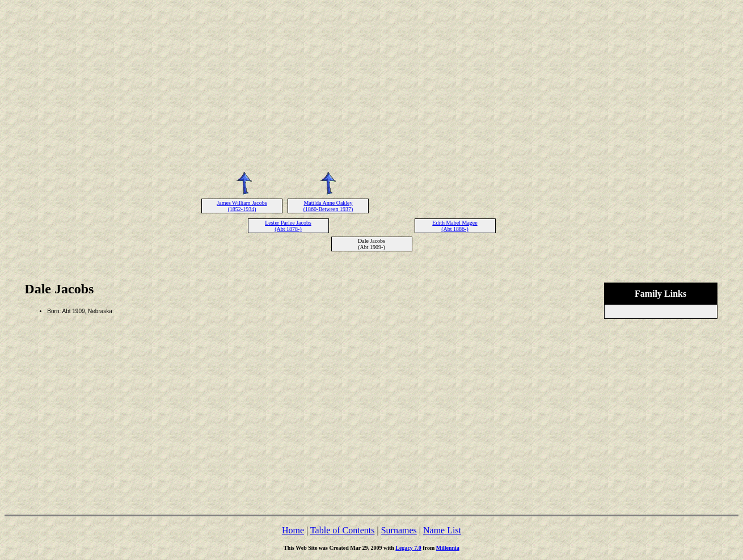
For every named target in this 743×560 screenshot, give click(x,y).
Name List (442, 530)
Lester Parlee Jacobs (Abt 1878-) (288, 226)
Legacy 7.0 (408, 548)
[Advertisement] (372, 84)
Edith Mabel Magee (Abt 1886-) (455, 226)
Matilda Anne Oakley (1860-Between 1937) (328, 206)
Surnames (399, 530)
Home (293, 530)
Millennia (448, 548)
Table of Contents (343, 530)
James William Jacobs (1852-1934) (242, 206)
